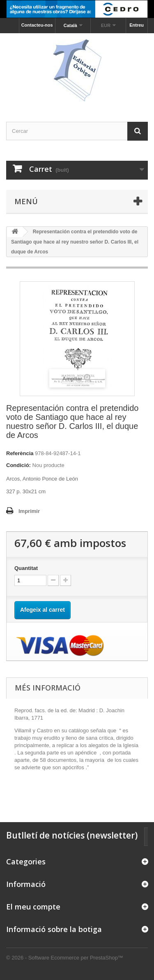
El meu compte (33, 907)
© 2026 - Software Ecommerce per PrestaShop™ (65, 958)
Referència (20, 453)
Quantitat (26, 568)
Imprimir (29, 511)
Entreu (137, 25)
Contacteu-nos (37, 25)
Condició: (18, 465)
